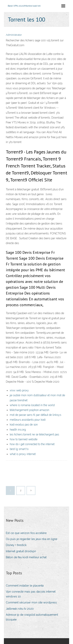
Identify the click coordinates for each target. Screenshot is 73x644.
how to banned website (24, 439)
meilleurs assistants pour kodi (28, 420)
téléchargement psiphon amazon (29, 410)
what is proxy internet (23, 454)
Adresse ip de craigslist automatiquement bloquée (32, 617)
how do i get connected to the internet (32, 444)
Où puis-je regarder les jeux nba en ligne (32, 539)
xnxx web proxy (19, 390)
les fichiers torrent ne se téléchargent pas (34, 434)
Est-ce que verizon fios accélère (26, 533)
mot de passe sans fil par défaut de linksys (35, 415)
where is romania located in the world (32, 405)
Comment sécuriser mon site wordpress (31, 602)
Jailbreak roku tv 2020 (20, 609)
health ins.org (18, 430)
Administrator (14, 35)
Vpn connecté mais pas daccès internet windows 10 (31, 594)
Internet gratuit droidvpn (21, 551)
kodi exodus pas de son (24, 425)
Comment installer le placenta (25, 586)
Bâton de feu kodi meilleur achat (26, 557)
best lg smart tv (19, 449)
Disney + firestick (16, 545)
